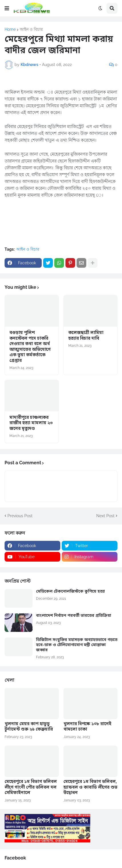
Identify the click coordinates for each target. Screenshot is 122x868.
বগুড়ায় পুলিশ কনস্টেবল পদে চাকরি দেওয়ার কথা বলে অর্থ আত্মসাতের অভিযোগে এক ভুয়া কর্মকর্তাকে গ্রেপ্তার (30, 347)
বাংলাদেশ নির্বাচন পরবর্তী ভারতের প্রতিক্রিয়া (74, 616)
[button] (7, 8)
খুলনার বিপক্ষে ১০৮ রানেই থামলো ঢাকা (87, 727)
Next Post (105, 516)
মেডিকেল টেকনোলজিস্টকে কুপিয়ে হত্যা (70, 592)
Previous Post (20, 516)
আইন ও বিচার (31, 29)
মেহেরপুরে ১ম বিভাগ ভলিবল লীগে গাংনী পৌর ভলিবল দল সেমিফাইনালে (31, 787)
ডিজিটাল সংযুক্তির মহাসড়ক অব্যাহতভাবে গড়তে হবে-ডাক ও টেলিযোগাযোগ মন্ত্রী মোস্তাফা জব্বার (77, 645)
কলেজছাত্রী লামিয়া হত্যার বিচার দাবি (86, 336)
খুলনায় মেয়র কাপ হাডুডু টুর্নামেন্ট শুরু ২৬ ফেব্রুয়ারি (29, 727)
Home (10, 29)
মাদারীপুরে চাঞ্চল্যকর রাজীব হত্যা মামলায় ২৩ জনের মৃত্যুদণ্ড (31, 423)
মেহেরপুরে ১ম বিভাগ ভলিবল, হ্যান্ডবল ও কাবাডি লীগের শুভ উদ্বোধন (90, 787)
